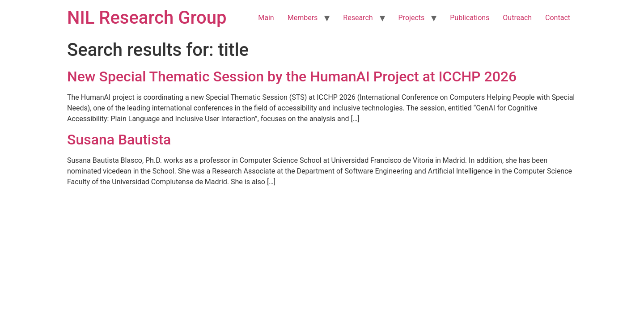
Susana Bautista (119, 140)
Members (303, 18)
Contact (558, 18)
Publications (470, 18)
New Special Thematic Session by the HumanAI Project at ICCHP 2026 (292, 76)
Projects (412, 18)
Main (266, 18)
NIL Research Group (147, 18)
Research (358, 18)
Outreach (517, 18)
